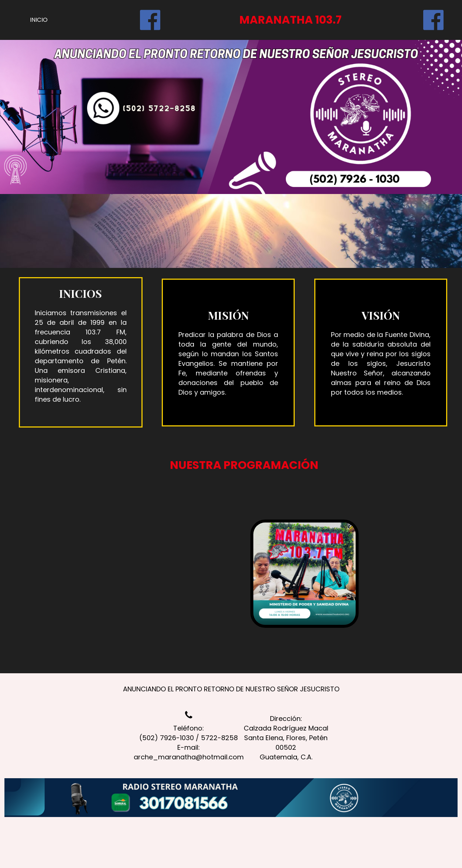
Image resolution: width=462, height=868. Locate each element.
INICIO (39, 20)
